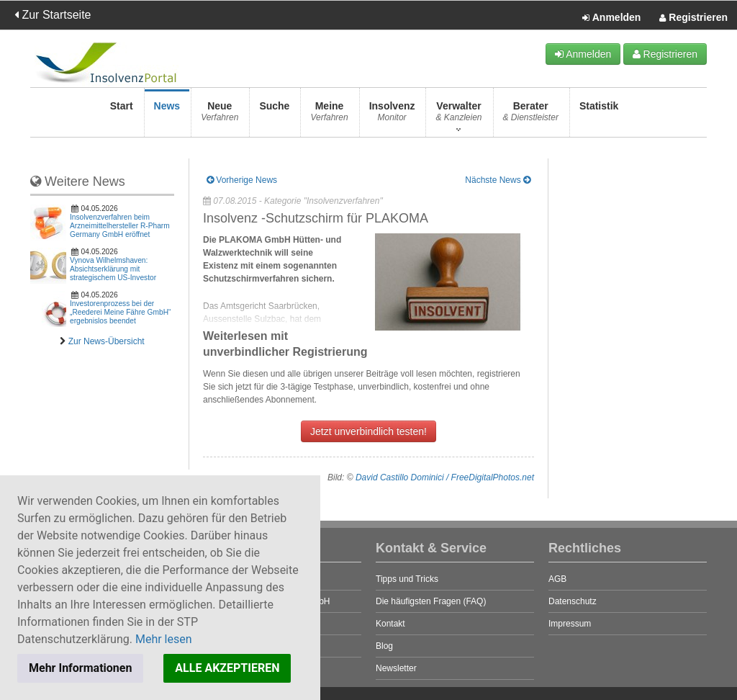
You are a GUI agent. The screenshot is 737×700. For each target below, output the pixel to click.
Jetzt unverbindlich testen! (368, 431)
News (167, 116)
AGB (557, 579)
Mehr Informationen (80, 668)
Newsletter (396, 668)
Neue (220, 116)
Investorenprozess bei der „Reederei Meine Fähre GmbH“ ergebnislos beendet (120, 312)
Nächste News (498, 180)
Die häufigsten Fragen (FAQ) (431, 601)
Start (122, 116)
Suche (274, 116)
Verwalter (458, 116)
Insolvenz (392, 116)
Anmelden (611, 18)
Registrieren (693, 18)
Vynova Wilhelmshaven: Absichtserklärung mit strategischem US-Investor (113, 269)
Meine (329, 116)
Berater (531, 116)
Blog (384, 646)
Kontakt (390, 624)
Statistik (599, 116)
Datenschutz (573, 601)
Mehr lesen (164, 639)
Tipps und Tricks (407, 579)
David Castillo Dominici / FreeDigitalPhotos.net (445, 477)
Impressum (570, 624)
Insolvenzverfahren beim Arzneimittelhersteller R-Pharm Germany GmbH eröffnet (120, 226)
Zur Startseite (53, 15)
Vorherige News (242, 180)
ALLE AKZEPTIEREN (227, 668)
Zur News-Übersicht (107, 341)
